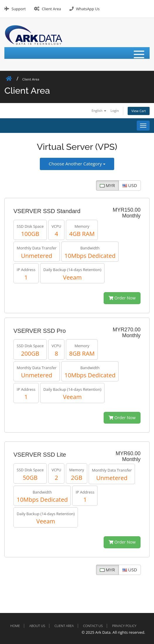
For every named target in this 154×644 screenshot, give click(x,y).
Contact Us (93, 626)
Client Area (52, 9)
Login (115, 111)
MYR (107, 185)
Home (15, 626)
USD (130, 185)
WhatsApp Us (88, 9)
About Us (37, 626)
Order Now (122, 298)
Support (18, 9)
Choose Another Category (77, 164)
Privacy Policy (124, 626)
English (99, 111)
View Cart (139, 111)
